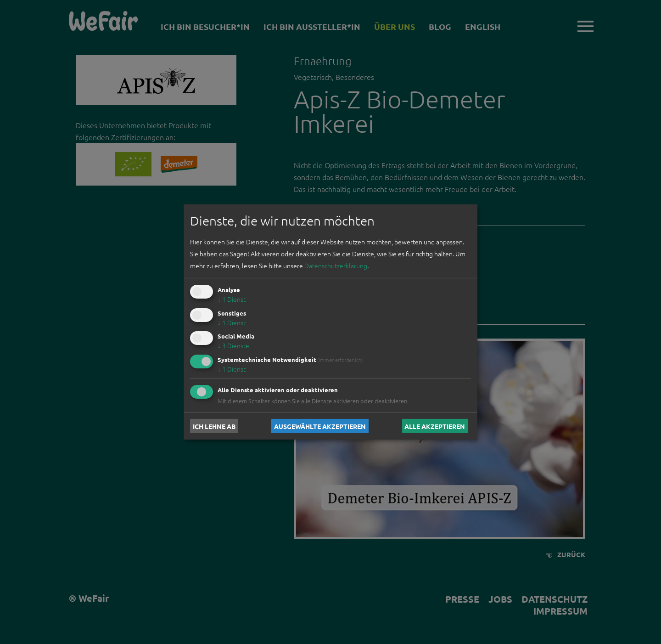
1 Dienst (232, 299)
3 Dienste (233, 345)
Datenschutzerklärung (336, 266)
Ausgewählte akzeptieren (320, 426)
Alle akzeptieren (435, 426)
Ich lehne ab (214, 426)
